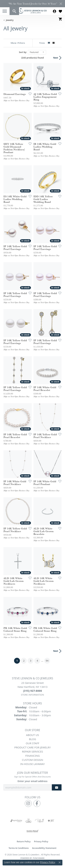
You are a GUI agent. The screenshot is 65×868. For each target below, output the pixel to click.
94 (47, 661)
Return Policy (24, 842)
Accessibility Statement (44, 848)
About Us (32, 735)
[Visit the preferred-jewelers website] (40, 821)
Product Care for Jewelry (32, 747)
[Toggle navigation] (5, 11)
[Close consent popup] (60, 862)
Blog (32, 739)
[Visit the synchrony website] (16, 821)
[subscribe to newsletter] (57, 787)
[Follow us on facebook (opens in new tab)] (37, 803)
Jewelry (10, 20)
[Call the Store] (32, 691)
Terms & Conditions (19, 848)
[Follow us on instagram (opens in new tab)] (28, 803)
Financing (32, 756)
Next (56, 58)
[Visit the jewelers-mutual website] (32, 831)
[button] (14, 11)
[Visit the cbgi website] (29, 821)
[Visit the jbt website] (51, 821)
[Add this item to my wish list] (29, 94)
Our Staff (33, 743)
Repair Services (32, 751)
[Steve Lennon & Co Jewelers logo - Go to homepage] (33, 11)
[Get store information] (32, 695)
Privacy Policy (41, 842)
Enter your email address (32, 781)
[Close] (61, 4)
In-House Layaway (32, 764)
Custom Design (32, 760)
